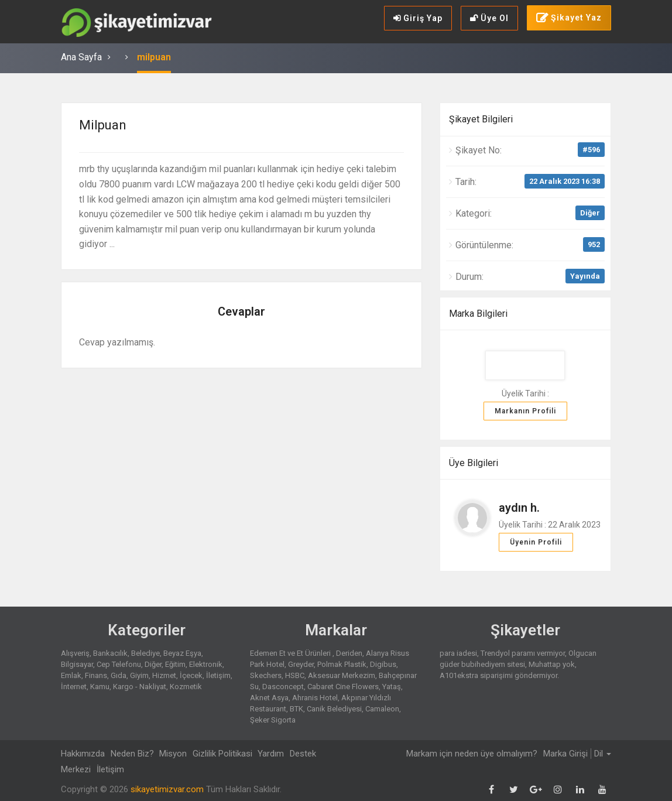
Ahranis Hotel (315, 698)
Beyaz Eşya (182, 653)
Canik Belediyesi (334, 709)
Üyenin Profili (536, 542)
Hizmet (164, 675)
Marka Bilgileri (478, 314)
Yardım (274, 754)
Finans (96, 675)
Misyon (175, 754)
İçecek (191, 675)
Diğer (590, 213)
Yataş (392, 687)
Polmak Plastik (342, 664)
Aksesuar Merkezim (342, 675)
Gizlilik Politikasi (225, 754)
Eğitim (175, 664)
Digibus (383, 664)
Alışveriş (75, 653)
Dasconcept (283, 687)
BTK (296, 709)
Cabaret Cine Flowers (343, 687)
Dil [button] (603, 754)
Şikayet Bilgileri (481, 119)
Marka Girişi (565, 754)
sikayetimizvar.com (167, 789)
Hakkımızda (83, 754)
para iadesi (458, 653)
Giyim (139, 675)
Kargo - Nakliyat (140, 687)
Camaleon (382, 709)
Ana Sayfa (81, 57)
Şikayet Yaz (569, 18)
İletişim (218, 675)
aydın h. (519, 508)
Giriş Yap (418, 18)
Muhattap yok (552, 664)
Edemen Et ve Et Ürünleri (291, 653)
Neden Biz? (133, 754)
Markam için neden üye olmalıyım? (471, 754)
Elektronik (206, 664)
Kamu (100, 687)
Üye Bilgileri (474, 463)
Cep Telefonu (119, 664)
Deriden (349, 653)
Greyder (301, 664)
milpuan (154, 57)
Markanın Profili (525, 411)
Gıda (119, 675)
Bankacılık (110, 653)
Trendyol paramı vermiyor (523, 653)
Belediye (145, 653)
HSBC (295, 675)
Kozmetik (186, 687)
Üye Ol (489, 18)
